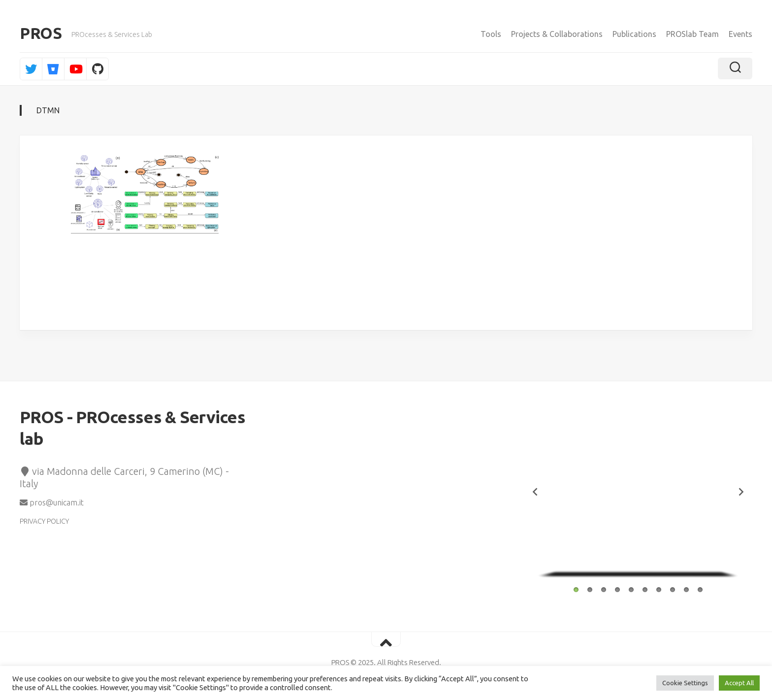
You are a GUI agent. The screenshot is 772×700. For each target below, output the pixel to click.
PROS (41, 34)
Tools (491, 34)
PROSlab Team (692, 34)
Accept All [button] (739, 683)
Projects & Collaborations (557, 34)
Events (740, 34)
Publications (634, 34)
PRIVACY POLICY (44, 523)
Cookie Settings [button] (685, 683)
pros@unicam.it (52, 504)
